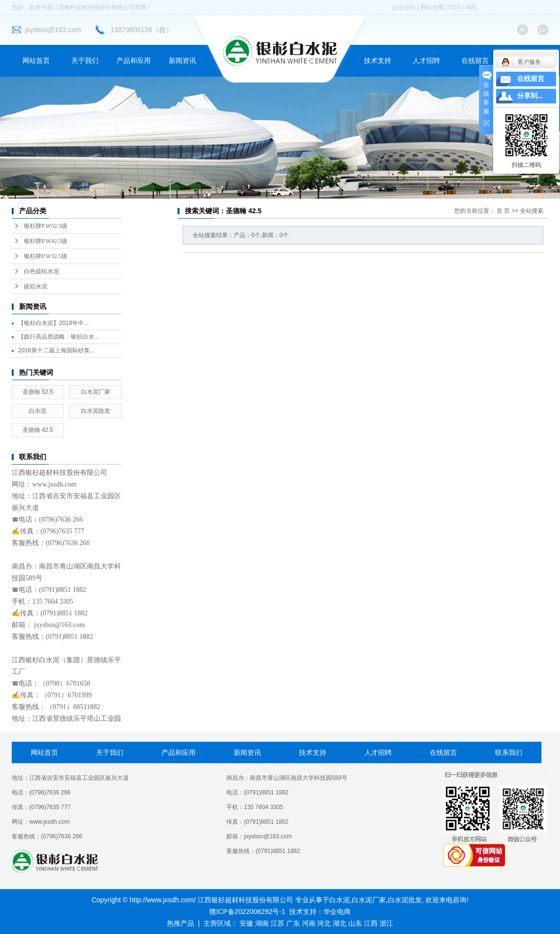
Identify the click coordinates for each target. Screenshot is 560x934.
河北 (324, 923)
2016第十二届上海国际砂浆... (56, 350)
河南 (309, 923)
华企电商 (337, 912)
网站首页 (36, 61)
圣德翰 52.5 (38, 392)
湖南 (262, 923)
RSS (455, 7)
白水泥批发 (96, 411)
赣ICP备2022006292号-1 (247, 912)
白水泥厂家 (96, 392)
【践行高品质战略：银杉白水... (59, 337)
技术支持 (378, 61)
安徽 (246, 923)
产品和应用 (134, 61)
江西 (371, 923)
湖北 (340, 923)
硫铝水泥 (36, 286)
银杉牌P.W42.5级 (46, 241)
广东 (293, 923)
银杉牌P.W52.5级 (46, 226)
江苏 (278, 923)
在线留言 (475, 61)
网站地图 (432, 7)
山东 (355, 923)
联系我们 (509, 752)
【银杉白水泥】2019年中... (53, 323)
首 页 (503, 211)
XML (471, 7)
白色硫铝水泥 (41, 271)
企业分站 (404, 7)
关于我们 (85, 61)
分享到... (530, 96)
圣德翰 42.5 (38, 430)
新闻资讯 (182, 61)
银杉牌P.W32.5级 (46, 256)
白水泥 (38, 411)
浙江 (386, 923)
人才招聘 (426, 61)
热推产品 (180, 923)
